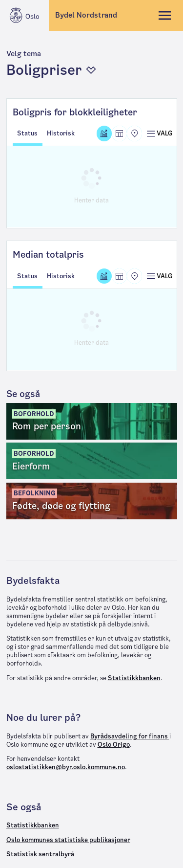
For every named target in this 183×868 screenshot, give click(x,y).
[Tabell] (119, 133)
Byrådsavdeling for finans (130, 736)
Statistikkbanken (134, 678)
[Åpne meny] (159, 134)
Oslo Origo (114, 745)
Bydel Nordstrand (86, 15)
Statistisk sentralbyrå (40, 854)
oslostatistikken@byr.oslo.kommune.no (66, 767)
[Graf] (104, 133)
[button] (91, 65)
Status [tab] (27, 133)
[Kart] (134, 133)
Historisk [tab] (61, 133)
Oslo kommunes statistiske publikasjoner (68, 840)
